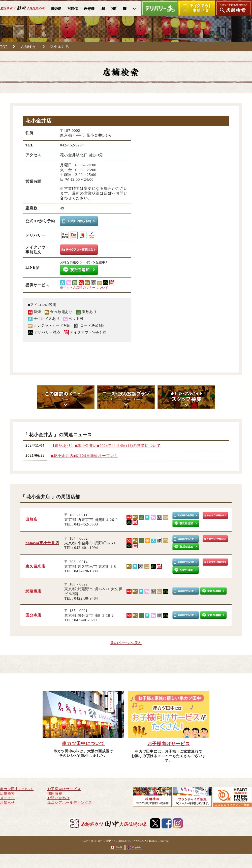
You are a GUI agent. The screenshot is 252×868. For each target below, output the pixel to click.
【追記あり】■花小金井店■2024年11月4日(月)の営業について (106, 446)
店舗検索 (29, 47)
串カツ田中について (17, 789)
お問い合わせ (59, 798)
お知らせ (7, 803)
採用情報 (55, 794)
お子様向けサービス (64, 789)
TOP (4, 47)
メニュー (7, 798)
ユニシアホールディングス (70, 803)
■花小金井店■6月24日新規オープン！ (84, 456)
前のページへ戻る (126, 643)
